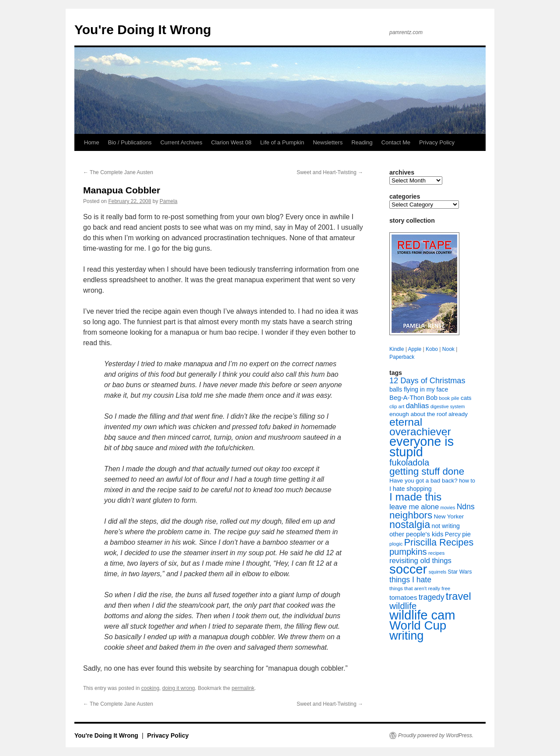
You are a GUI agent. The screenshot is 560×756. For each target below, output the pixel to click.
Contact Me (396, 142)
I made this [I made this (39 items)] (415, 497)
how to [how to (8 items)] (467, 481)
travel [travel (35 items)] (458, 596)
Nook (448, 349)
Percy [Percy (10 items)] (453, 534)
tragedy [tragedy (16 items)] (432, 597)
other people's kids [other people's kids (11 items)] (416, 534)
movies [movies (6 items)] (448, 507)
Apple (415, 349)
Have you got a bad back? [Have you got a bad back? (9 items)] (423, 481)
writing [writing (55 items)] (406, 635)
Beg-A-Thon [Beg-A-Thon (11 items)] (407, 398)
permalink (243, 688)
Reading (362, 142)
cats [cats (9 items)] (466, 398)
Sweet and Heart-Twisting (330, 172)
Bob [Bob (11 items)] (431, 398)
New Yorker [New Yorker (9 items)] (449, 516)
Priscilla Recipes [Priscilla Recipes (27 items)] (439, 542)
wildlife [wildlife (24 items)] (403, 606)
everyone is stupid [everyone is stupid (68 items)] (422, 447)
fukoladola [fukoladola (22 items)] (409, 462)
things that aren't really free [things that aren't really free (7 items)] (420, 588)
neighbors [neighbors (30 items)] (411, 515)
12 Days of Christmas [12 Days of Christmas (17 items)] (427, 381)
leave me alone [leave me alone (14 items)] (414, 507)
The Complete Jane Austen (118, 172)
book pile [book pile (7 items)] (449, 398)
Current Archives (181, 142)
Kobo (432, 349)
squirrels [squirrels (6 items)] (437, 572)
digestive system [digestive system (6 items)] (448, 406)
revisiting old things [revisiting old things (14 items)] (420, 561)
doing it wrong (179, 688)
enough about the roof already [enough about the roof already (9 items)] (429, 414)
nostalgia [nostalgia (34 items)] (410, 525)
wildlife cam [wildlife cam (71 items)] (422, 615)
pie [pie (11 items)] (466, 534)
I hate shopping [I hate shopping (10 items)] (411, 489)
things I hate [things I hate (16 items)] (410, 580)
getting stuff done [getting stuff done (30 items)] (427, 471)
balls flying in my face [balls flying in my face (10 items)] (419, 389)
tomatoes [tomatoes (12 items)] (403, 597)
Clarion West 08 (231, 142)
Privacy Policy (437, 142)
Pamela (169, 201)
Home (92, 142)
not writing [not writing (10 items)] (446, 526)
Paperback (402, 357)
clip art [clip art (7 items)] (397, 406)
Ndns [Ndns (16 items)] (466, 507)
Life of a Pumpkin (282, 142)
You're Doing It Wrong (143, 30)
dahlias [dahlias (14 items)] (417, 406)
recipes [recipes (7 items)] (436, 553)
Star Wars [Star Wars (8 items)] (460, 572)
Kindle (397, 349)
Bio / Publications (130, 142)
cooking (150, 688)
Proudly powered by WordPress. (436, 735)
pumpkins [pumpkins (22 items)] (408, 552)
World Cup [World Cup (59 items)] (418, 625)
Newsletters (328, 142)
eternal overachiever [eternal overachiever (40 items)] (420, 427)
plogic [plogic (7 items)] (396, 544)
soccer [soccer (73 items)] (408, 569)
